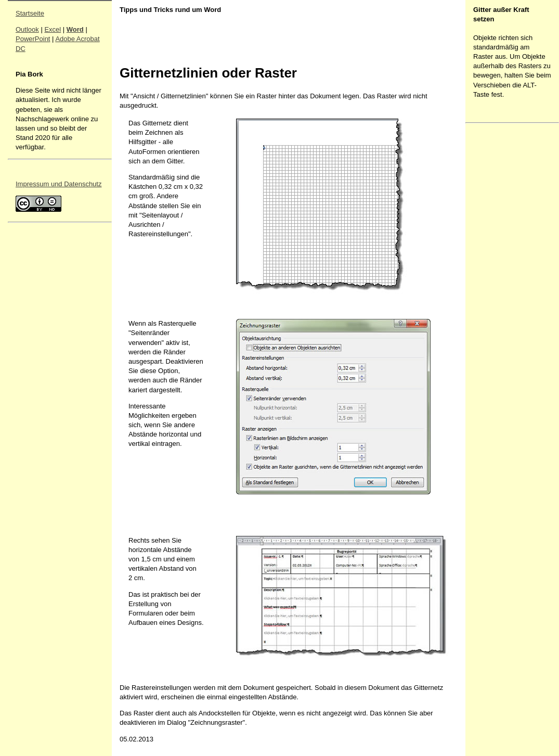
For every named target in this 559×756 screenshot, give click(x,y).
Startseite (30, 13)
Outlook (27, 29)
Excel (53, 29)
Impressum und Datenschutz (58, 184)
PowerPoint (33, 39)
